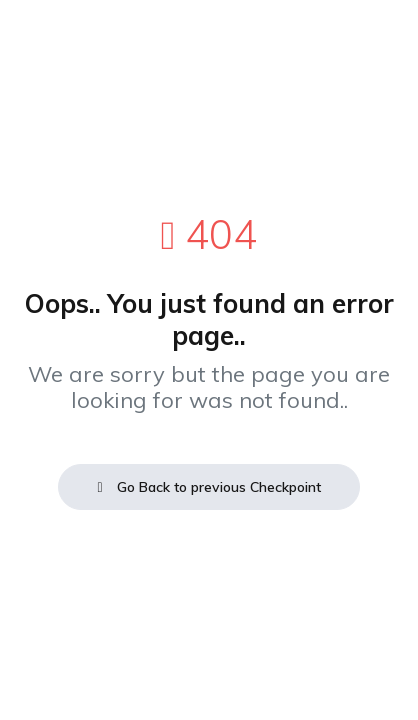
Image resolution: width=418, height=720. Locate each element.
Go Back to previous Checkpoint (208, 487)
